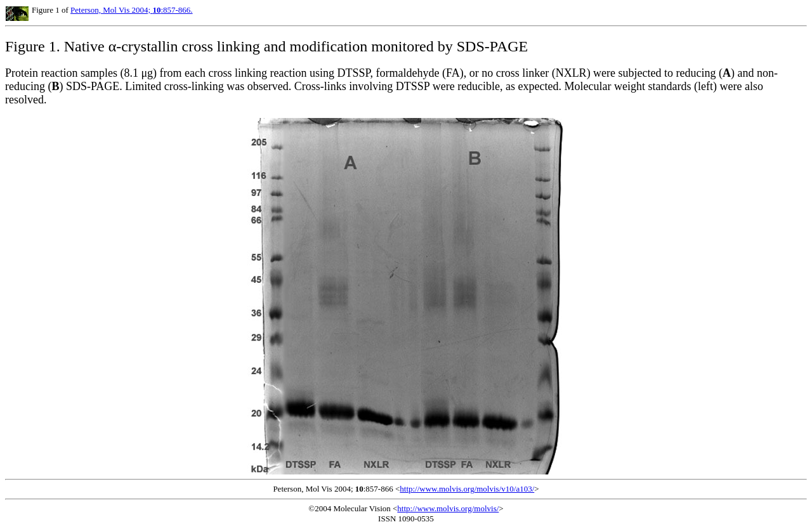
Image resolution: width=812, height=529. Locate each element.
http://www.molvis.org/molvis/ (448, 508)
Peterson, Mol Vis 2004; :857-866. (132, 10)
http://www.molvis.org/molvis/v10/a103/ (467, 489)
